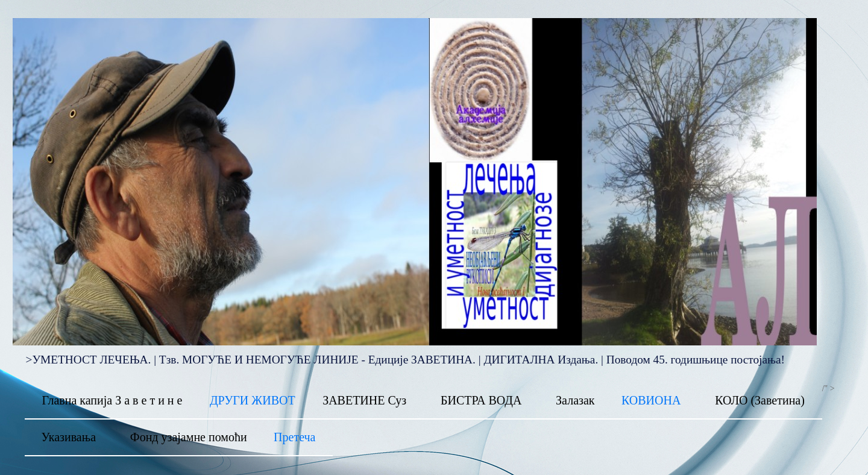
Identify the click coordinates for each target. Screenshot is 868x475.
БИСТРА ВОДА (481, 400)
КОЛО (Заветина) (760, 400)
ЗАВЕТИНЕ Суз (364, 400)
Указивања (68, 437)
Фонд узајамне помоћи (189, 437)
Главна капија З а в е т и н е (112, 400)
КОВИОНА (651, 400)
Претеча (294, 437)
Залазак (575, 400)
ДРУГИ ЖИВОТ (253, 400)
